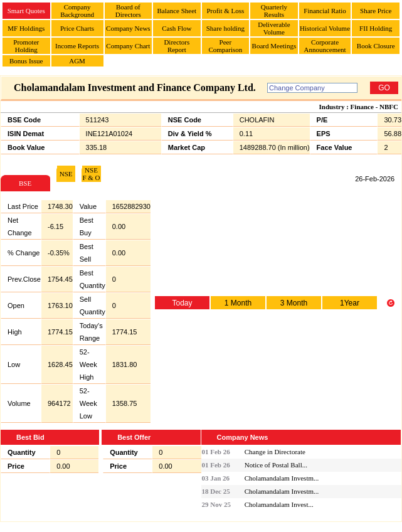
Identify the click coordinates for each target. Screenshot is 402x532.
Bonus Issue (26, 61)
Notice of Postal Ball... (276, 465)
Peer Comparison (225, 46)
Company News (128, 28)
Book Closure (376, 46)
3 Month (294, 303)
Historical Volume (325, 28)
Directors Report (177, 46)
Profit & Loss (225, 11)
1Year (350, 303)
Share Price (376, 11)
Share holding (225, 28)
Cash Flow (177, 28)
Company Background (77, 11)
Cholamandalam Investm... (282, 478)
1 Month (238, 303)
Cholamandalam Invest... (279, 504)
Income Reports (77, 46)
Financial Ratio (325, 11)
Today (182, 303)
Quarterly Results (274, 11)
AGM (77, 61)
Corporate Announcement (325, 46)
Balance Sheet (177, 11)
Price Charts (77, 28)
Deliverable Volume (274, 28)
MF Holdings (26, 28)
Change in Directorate (275, 452)
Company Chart (128, 46)
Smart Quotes (26, 11)
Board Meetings (274, 46)
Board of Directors (128, 11)
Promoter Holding (26, 46)
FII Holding (376, 28)
